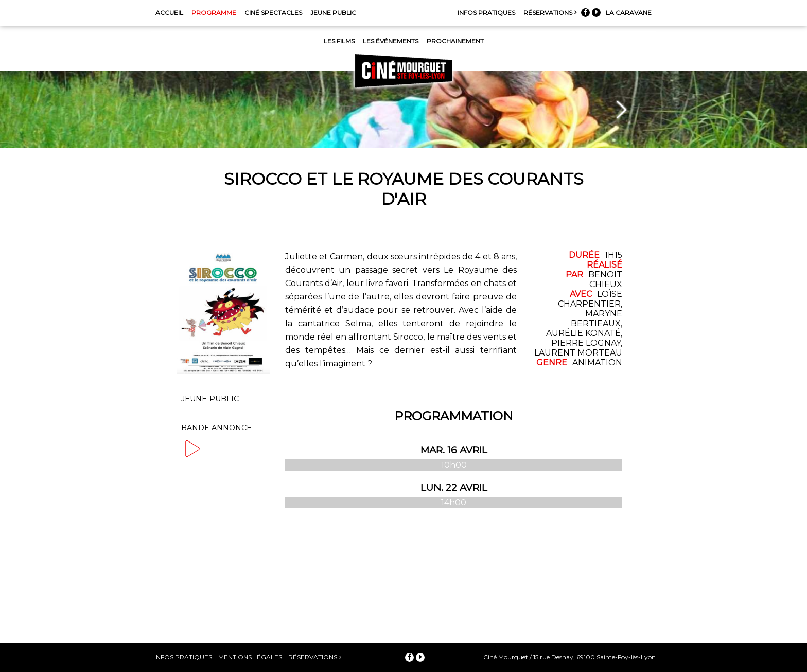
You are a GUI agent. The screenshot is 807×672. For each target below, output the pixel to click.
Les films (339, 41)
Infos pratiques (486, 13)
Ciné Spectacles (273, 13)
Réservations (548, 13)
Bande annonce (216, 430)
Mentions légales (250, 657)
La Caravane (629, 13)
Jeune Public (333, 13)
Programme (214, 13)
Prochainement (455, 41)
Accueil (169, 13)
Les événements (391, 41)
